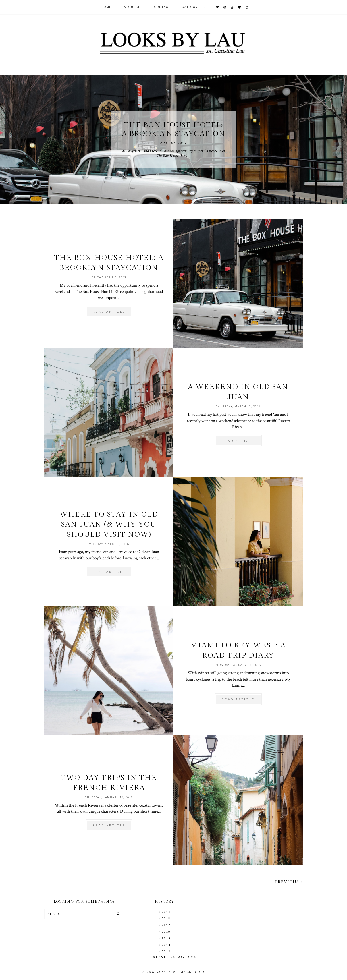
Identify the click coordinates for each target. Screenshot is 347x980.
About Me (133, 7)
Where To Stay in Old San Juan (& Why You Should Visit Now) (109, 524)
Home (106, 7)
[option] (173, 140)
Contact (162, 7)
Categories (192, 7)
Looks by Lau (167, 972)
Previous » (289, 882)
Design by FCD (192, 972)
